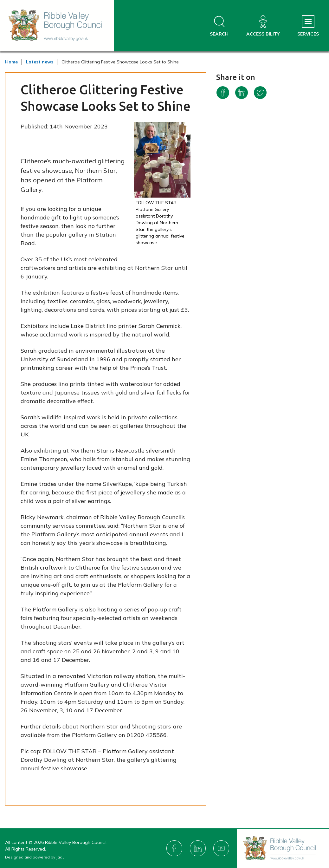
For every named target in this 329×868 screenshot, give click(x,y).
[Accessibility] (263, 26)
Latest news (40, 62)
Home (11, 62)
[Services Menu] (308, 26)
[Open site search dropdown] (219, 26)
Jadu (60, 857)
